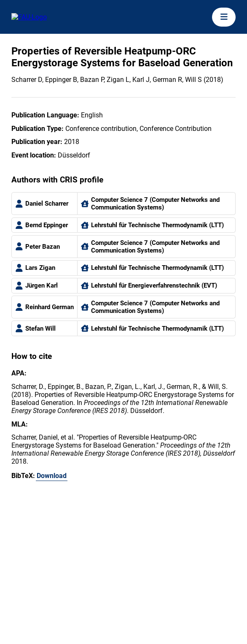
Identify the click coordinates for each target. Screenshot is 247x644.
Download (52, 476)
